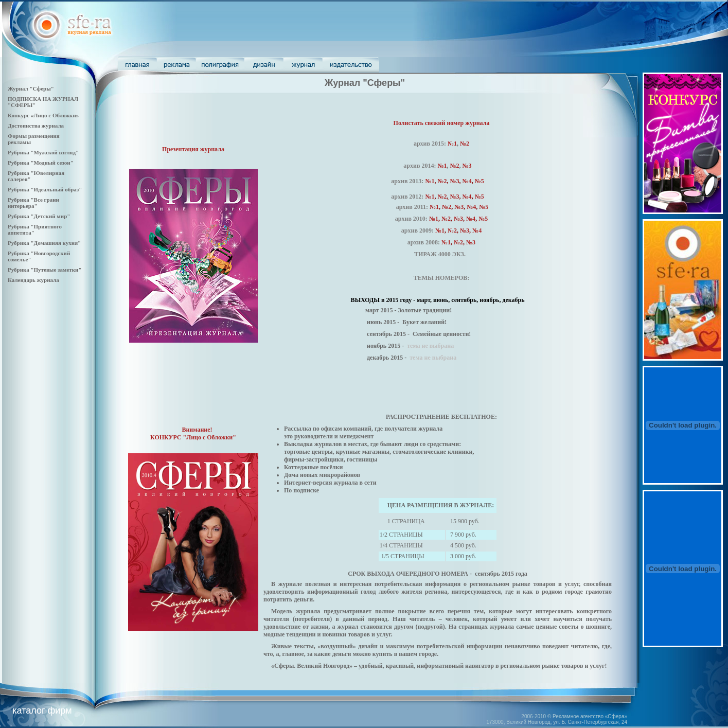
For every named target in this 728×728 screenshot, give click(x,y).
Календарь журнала (33, 280)
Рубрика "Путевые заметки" (45, 270)
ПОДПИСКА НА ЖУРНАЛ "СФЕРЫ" (43, 102)
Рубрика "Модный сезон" (41, 163)
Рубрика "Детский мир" (39, 216)
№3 (467, 166)
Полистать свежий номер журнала (442, 123)
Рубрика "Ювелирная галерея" (36, 176)
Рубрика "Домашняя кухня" (44, 243)
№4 (467, 197)
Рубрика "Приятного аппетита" (35, 229)
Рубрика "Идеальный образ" (45, 189)
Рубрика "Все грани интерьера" (33, 203)
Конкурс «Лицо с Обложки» (43, 115)
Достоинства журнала (36, 126)
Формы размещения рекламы (34, 139)
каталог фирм (42, 711)
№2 (465, 144)
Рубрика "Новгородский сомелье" (39, 256)
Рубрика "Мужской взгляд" (43, 152)
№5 (480, 181)
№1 (452, 144)
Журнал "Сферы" (31, 88)
